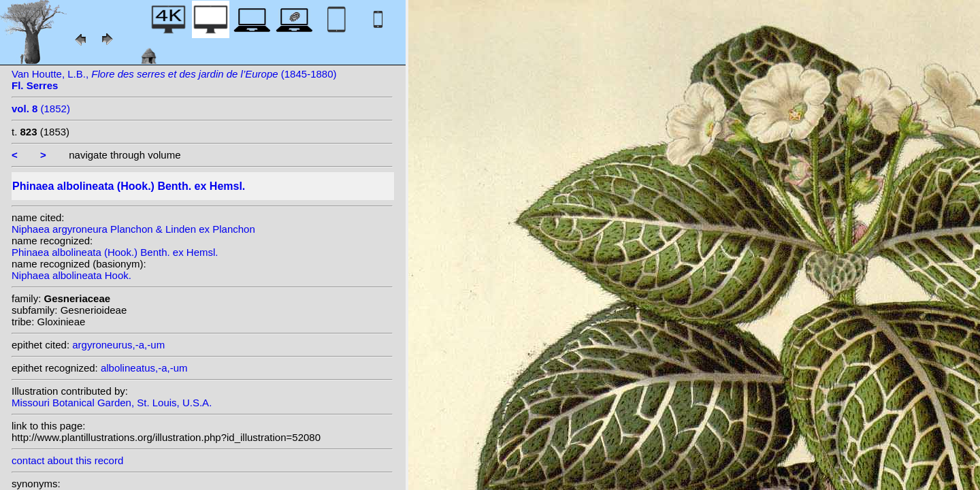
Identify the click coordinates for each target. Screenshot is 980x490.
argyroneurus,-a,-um (118, 345)
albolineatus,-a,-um (144, 368)
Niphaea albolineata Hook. (71, 275)
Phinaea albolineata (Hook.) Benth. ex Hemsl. (115, 252)
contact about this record (67, 460)
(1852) (41, 109)
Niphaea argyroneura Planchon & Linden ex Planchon (133, 229)
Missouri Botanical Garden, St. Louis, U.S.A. (112, 403)
